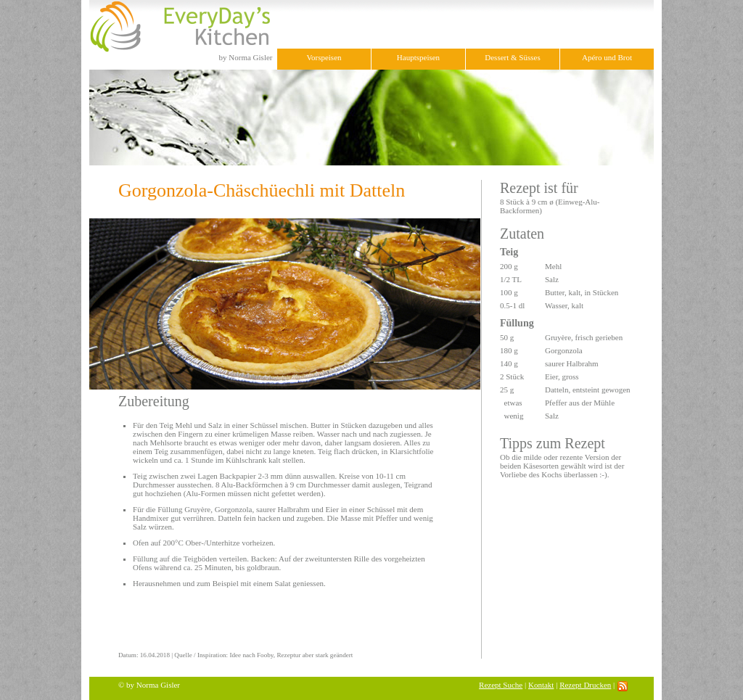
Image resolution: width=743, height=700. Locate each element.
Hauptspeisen (418, 57)
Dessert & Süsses (512, 57)
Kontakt (541, 685)
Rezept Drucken (585, 685)
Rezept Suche (501, 685)
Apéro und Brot (607, 57)
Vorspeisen (324, 57)
